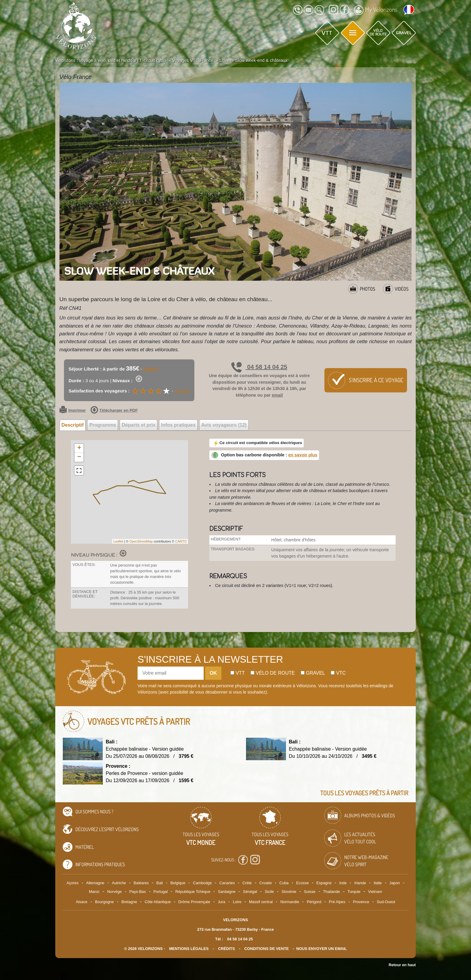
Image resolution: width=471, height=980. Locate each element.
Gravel (313, 673)
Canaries (227, 883)
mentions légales (189, 949)
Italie (378, 883)
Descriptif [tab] (73, 425)
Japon (395, 883)
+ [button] (79, 448)
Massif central (261, 902)
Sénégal (250, 892)
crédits (226, 949)
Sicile (269, 892)
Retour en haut (402, 965)
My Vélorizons (376, 10)
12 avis (182, 391)
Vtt (238, 673)
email (277, 395)
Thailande (332, 892)
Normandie (290, 902)
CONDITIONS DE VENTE (266, 949)
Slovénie (289, 892)
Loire (237, 902)
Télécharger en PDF (114, 410)
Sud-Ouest (386, 902)
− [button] (79, 457)
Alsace (81, 902)
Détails (151, 369)
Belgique (178, 883)
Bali (160, 883)
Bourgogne (104, 902)
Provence (361, 902)
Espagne (324, 883)
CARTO (181, 541)
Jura (222, 902)
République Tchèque (193, 892)
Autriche (119, 883)
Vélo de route (273, 673)
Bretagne (129, 902)
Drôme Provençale (194, 902)
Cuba (284, 883)
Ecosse (302, 883)
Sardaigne (226, 892)
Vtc (338, 673)
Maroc (94, 892)
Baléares (141, 883)
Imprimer (73, 410)
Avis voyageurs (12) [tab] (224, 425)
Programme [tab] (103, 425)
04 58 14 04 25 (259, 367)
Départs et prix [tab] (138, 425)
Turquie (354, 892)
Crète (247, 883)
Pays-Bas (138, 892)
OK (213, 673)
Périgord (314, 902)
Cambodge (202, 883)
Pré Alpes (337, 902)
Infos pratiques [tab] (178, 425)
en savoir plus (303, 455)
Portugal (161, 892)
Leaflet (119, 541)
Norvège (114, 892)
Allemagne (95, 883)
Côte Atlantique (158, 902)
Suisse (310, 892)
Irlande (360, 883)
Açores (73, 883)
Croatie (266, 883)
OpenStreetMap (141, 541)
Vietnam (375, 892)
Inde (343, 883)
